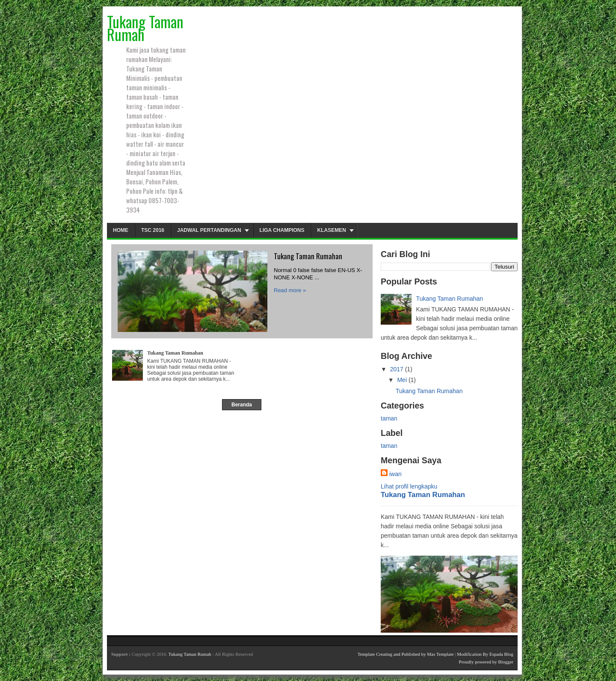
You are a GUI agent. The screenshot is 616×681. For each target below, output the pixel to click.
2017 (397, 369)
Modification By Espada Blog (485, 654)
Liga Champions (282, 230)
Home (121, 230)
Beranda (242, 405)
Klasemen (331, 230)
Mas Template (440, 654)
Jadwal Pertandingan (209, 230)
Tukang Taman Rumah (190, 654)
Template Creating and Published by (392, 654)
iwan (395, 474)
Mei (402, 380)
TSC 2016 (153, 230)
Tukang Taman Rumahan (308, 256)
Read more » (290, 290)
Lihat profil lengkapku (409, 486)
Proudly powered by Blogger (486, 662)
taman (389, 418)
